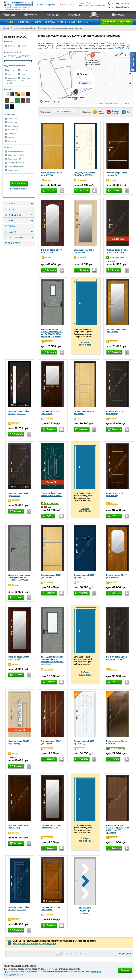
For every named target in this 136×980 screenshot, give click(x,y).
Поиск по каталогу (15, 37)
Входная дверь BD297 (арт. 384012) (19, 658)
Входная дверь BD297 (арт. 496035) (116, 494)
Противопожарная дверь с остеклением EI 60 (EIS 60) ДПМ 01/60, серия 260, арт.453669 (52, 333)
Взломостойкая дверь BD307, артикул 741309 (52, 494)
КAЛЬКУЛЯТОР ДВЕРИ (118, 22)
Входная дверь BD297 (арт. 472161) (116, 412)
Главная (6, 28)
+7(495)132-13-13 (122, 48)
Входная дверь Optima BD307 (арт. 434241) (19, 412)
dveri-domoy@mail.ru (120, 7)
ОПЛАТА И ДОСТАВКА (45, 22)
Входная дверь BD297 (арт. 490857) (84, 412)
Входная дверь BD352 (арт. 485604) (52, 174)
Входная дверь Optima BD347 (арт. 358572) (84, 174)
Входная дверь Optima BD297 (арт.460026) (117, 251)
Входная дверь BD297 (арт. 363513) (51, 412)
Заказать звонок (67, 5)
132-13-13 (120, 4)
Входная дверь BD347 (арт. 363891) (52, 251)
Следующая (123, 953)
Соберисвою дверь (85, 344)
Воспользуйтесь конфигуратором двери (34, 944)
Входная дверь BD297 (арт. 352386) (116, 576)
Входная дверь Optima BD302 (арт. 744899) (19, 908)
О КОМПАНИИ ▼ (25, 22)
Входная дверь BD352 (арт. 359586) (117, 331)
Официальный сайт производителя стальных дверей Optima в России (17, 9)
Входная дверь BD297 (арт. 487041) (51, 576)
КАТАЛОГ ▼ (10, 22)
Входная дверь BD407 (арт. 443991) (19, 494)
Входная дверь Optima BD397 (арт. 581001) (117, 658)
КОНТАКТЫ (83, 22)
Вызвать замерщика (46, 5)
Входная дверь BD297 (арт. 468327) (84, 576)
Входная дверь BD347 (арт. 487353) (84, 251)
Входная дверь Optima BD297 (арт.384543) (52, 827)
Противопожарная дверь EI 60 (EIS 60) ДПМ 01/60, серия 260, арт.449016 (118, 829)
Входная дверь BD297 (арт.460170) (117, 174)
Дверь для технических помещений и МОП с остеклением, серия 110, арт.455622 (52, 660)
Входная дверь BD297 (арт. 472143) (19, 827)
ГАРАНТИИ (62, 22)
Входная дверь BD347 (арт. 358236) (51, 742)
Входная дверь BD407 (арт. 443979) (51, 908)
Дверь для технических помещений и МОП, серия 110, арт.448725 (19, 577)
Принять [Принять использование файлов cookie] (125, 970)
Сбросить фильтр (20, 189)
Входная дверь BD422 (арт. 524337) (84, 742)
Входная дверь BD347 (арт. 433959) (19, 742)
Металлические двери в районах (23, 28)
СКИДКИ (72, 22)
